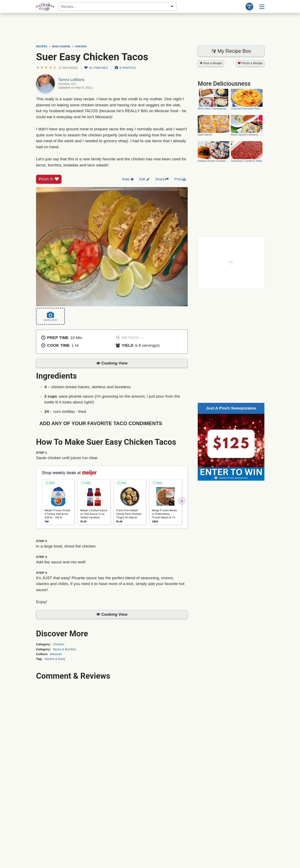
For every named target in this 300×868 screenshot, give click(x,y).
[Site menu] (262, 6)
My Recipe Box (231, 51)
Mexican (56, 654)
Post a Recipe (211, 63)
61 (96, 68)
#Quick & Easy (55, 659)
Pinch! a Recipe (250, 63)
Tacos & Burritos (64, 649)
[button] (57, 68)
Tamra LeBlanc (71, 80)
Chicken (59, 644)
